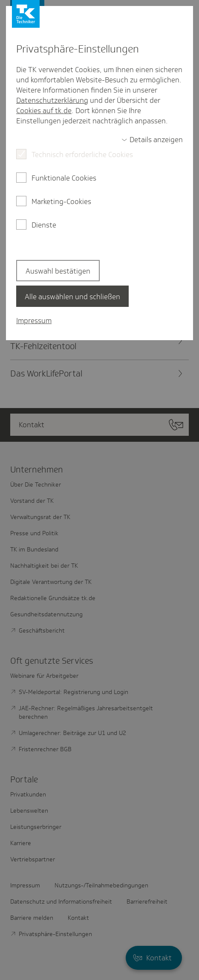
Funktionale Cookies (64, 178)
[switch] (152, 140)
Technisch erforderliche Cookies (82, 155)
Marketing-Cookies (61, 201)
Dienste (44, 225)
